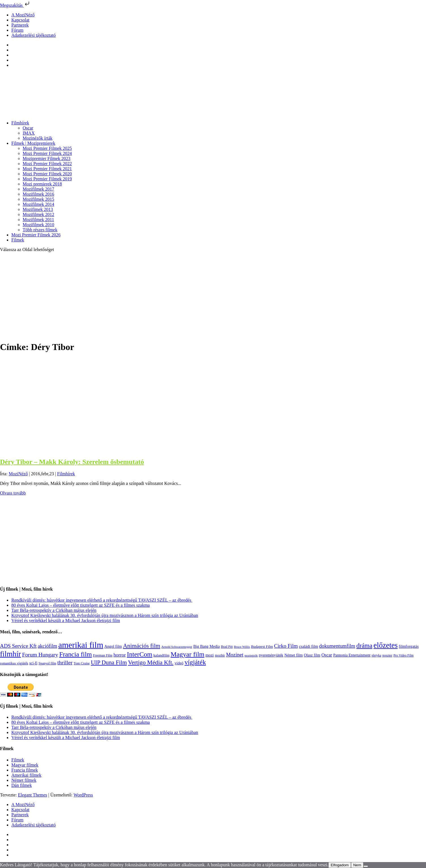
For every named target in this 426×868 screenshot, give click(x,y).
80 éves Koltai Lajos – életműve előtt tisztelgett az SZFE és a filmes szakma (81, 605)
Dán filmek (22, 785)
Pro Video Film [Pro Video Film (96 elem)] (403, 656)
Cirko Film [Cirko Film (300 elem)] (286, 646)
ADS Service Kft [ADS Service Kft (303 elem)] (18, 646)
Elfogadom (340, 865)
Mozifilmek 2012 (38, 214)
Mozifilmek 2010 (38, 225)
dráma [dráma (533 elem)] (364, 646)
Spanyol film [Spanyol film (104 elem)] (47, 663)
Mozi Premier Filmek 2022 (47, 164)
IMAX (29, 133)
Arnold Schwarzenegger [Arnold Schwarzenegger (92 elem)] (177, 647)
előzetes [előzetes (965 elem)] (386, 645)
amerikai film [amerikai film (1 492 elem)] (81, 645)
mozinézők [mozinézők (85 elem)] (251, 656)
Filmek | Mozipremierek (33, 143)
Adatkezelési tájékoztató (34, 35)
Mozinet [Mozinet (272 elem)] (235, 655)
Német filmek (24, 780)
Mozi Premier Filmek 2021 (47, 169)
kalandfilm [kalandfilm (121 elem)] (161, 655)
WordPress (83, 795)
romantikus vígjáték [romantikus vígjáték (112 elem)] (14, 663)
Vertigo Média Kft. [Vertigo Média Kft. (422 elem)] (151, 662)
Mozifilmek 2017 (38, 189)
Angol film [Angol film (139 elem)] (113, 646)
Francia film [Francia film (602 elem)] (75, 654)
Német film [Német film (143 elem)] (294, 655)
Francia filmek (25, 770)
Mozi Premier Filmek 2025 (47, 148)
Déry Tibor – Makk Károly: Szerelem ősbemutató (72, 462)
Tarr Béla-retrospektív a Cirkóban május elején (54, 610)
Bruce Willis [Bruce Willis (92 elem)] (242, 647)
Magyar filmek (25, 765)
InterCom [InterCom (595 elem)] (140, 654)
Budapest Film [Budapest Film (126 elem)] (262, 646)
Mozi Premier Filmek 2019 (47, 179)
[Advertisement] (213, 296)
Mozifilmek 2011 (38, 220)
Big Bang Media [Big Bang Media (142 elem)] (206, 646)
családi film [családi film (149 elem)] (309, 646)
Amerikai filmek (26, 775)
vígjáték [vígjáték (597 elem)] (195, 662)
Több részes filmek (40, 230)
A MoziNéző (23, 15)
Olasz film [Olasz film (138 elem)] (312, 655)
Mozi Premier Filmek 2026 (36, 235)
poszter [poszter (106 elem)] (387, 655)
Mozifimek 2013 (38, 209)
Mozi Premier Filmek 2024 (47, 153)
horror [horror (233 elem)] (120, 655)
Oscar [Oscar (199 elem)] (327, 655)
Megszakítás (15, 5)
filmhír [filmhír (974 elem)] (10, 654)
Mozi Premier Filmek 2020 (47, 174)
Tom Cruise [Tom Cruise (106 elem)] (82, 663)
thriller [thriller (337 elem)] (65, 662)
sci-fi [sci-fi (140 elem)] (33, 663)
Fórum (17, 30)
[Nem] (366, 866)
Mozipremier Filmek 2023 (47, 158)
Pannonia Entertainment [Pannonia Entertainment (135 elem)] (352, 655)
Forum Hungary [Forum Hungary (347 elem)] (40, 655)
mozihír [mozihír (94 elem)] (220, 655)
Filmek (18, 240)
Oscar (28, 128)
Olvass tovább (13, 493)
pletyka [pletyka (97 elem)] (376, 656)
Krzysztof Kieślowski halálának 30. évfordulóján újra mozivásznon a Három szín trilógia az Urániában (105, 615)
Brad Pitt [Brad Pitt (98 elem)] (227, 647)
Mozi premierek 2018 (42, 184)
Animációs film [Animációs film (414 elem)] (142, 646)
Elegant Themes (32, 795)
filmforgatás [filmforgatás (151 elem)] (409, 646)
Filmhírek (20, 123)
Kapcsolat (20, 20)
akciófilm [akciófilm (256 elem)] (47, 646)
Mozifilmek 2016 (38, 194)
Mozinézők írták (38, 138)
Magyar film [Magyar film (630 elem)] (188, 654)
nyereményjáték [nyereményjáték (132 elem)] (271, 655)
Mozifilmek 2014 (38, 204)
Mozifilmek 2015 (38, 199)
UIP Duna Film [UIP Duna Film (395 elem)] (109, 662)
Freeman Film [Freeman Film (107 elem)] (103, 655)
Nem (357, 865)
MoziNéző (18, 474)
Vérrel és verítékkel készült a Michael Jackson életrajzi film (66, 620)
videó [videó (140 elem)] (179, 663)
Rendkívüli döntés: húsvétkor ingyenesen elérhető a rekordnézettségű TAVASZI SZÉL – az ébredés (102, 600)
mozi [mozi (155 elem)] (210, 655)
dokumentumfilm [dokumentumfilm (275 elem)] (337, 646)
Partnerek (20, 25)
